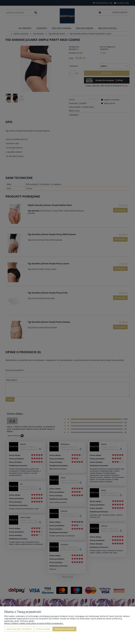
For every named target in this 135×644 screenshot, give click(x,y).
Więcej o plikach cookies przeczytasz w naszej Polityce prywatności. (34, 623)
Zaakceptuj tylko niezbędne (19, 629)
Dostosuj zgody (43, 629)
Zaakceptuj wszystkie (64, 629)
